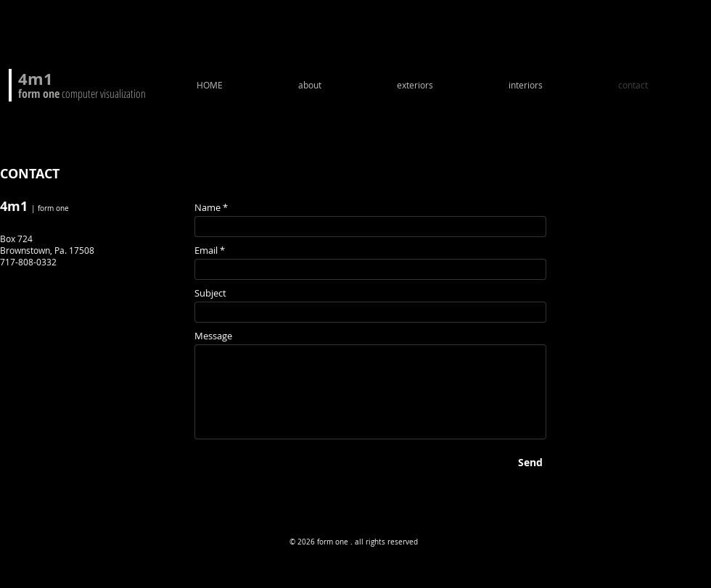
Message (213, 336)
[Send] (530, 463)
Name (207, 208)
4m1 (36, 79)
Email (206, 250)
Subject (210, 293)
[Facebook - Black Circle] (17, 477)
